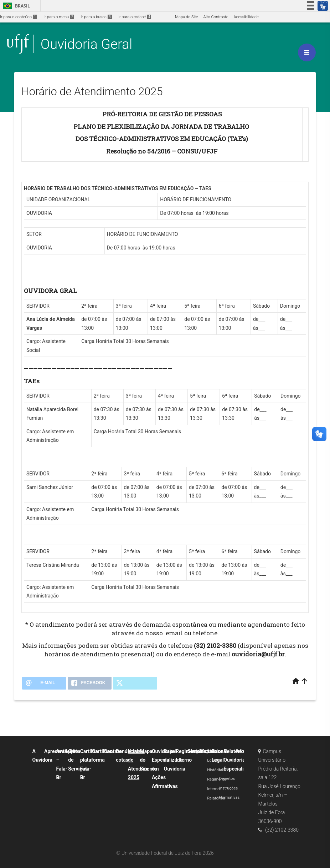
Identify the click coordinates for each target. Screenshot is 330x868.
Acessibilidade (246, 17)
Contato (113, 751)
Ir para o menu (59, 17)
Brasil (15, 6)
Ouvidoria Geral (87, 44)
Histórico (215, 770)
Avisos (243, 751)
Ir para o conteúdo (19, 17)
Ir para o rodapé (135, 17)
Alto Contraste (216, 17)
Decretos (227, 779)
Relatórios (216, 798)
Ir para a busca (96, 17)
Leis (223, 769)
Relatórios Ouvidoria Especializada (239, 760)
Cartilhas (102, 751)
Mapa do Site (186, 17)
